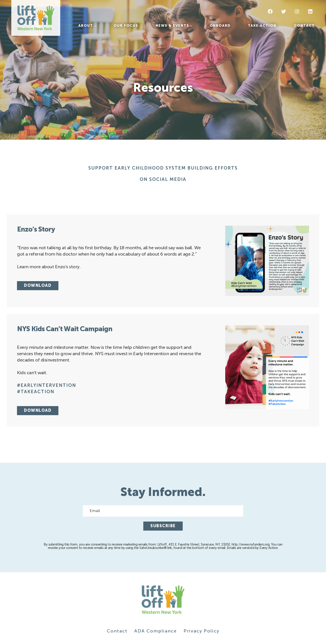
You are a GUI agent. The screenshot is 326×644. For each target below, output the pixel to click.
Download (38, 285)
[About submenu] (95, 26)
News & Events (172, 26)
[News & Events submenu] (191, 26)
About (86, 26)
